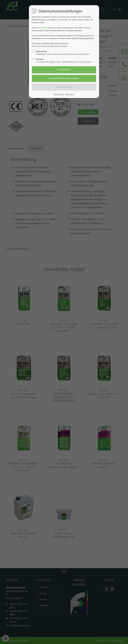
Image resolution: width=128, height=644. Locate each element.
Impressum (70, 94)
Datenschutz (42, 28)
